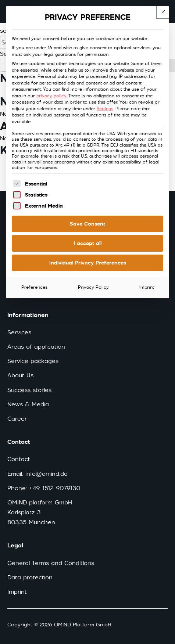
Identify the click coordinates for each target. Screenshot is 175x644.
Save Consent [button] (87, 224)
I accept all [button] (87, 243)
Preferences (34, 287)
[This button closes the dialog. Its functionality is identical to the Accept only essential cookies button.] (163, 12)
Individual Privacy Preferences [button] (88, 263)
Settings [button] (105, 109)
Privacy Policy (93, 287)
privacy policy (51, 96)
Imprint (147, 287)
